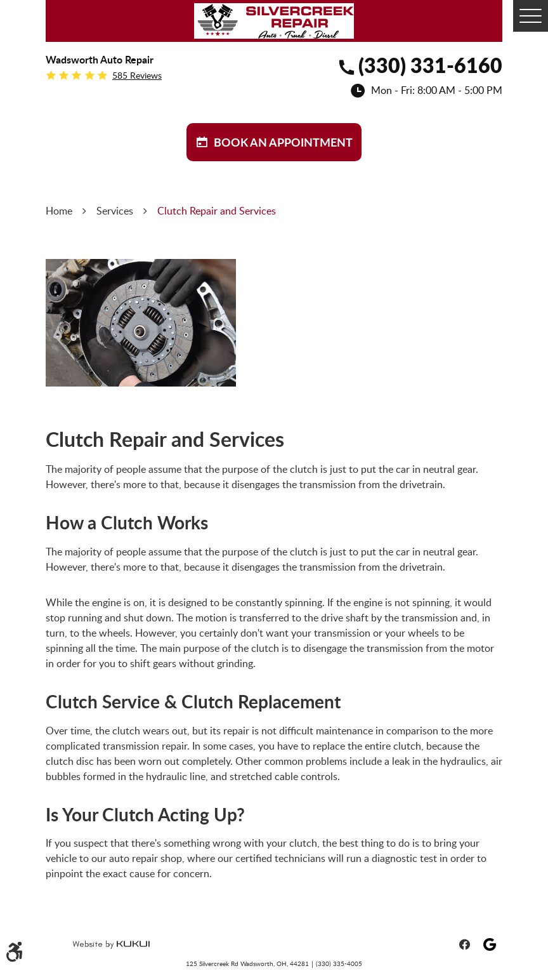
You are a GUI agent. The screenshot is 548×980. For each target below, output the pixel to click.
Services (115, 211)
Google (490, 944)
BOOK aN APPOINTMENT (283, 142)
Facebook (464, 944)
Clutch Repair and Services (217, 211)
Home (59, 211)
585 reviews (137, 76)
